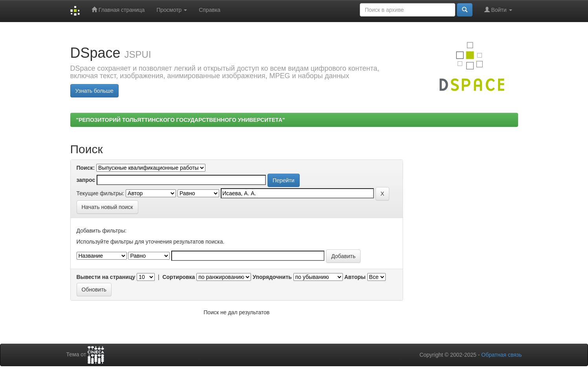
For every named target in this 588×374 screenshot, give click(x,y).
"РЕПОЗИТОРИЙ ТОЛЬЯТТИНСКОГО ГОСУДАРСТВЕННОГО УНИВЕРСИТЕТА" (181, 120)
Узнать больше (94, 91)
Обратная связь (501, 355)
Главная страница (118, 10)
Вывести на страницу (106, 277)
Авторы (355, 277)
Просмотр (172, 10)
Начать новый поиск (107, 207)
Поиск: (86, 168)
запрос (86, 180)
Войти (498, 10)
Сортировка (179, 277)
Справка (210, 10)
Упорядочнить (272, 277)
